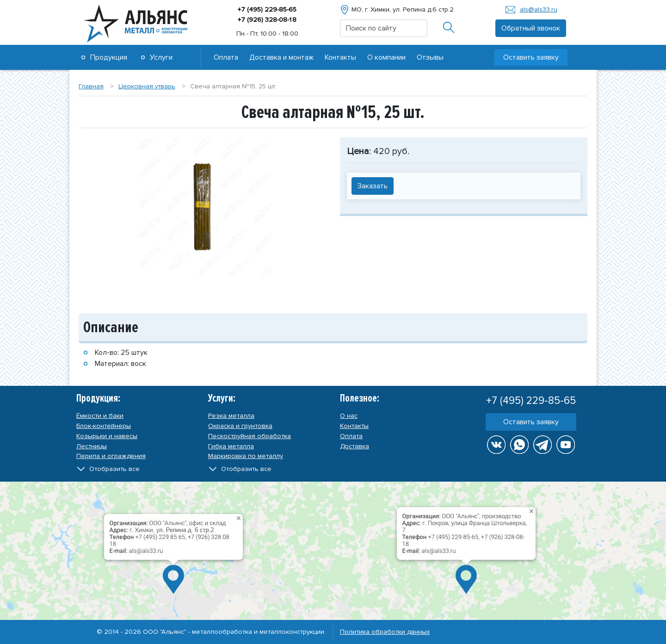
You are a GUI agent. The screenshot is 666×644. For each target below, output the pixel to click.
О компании (386, 57)
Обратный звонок (531, 28)
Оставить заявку (531, 57)
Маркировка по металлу (246, 456)
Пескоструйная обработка (250, 436)
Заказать (373, 186)
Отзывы (430, 57)
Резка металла (231, 416)
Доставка (355, 446)
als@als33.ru (539, 9)
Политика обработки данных (385, 632)
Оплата (226, 57)
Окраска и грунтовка (240, 426)
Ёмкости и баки (100, 416)
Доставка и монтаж (281, 57)
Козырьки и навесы (107, 436)
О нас (349, 416)
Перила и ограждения (111, 456)
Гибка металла (231, 446)
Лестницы (92, 446)
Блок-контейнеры (104, 426)
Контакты (340, 57)
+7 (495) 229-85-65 (267, 9)
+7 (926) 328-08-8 (267, 20)
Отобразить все (114, 469)
